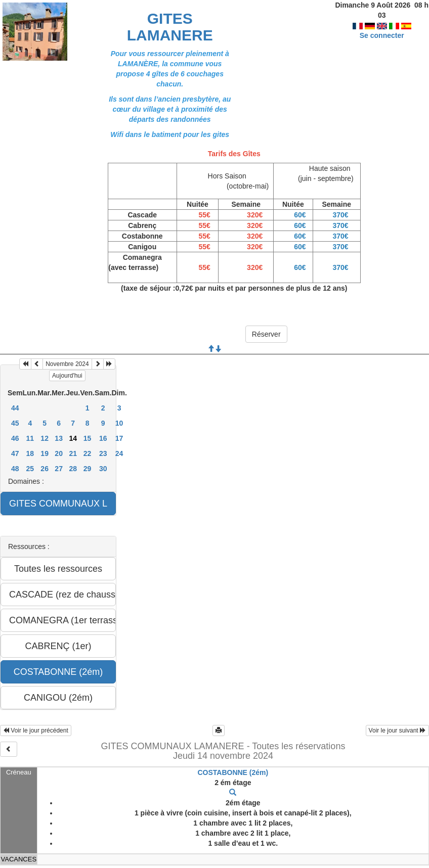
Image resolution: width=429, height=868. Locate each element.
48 (15, 469)
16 (103, 438)
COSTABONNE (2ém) (233, 772)
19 (45, 453)
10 (119, 423)
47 (15, 453)
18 (30, 453)
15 (88, 438)
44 (15, 408)
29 (88, 469)
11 (30, 438)
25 (30, 469)
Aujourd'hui (67, 376)
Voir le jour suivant (397, 730)
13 (59, 438)
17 (119, 438)
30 (103, 469)
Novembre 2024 (67, 364)
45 (15, 423)
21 (73, 453)
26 (45, 469)
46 (15, 438)
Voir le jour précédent (36, 730)
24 (119, 453)
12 (45, 438)
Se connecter (382, 25)
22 (88, 453)
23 (103, 453)
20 (59, 453)
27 (59, 469)
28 (73, 469)
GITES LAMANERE (170, 27)
